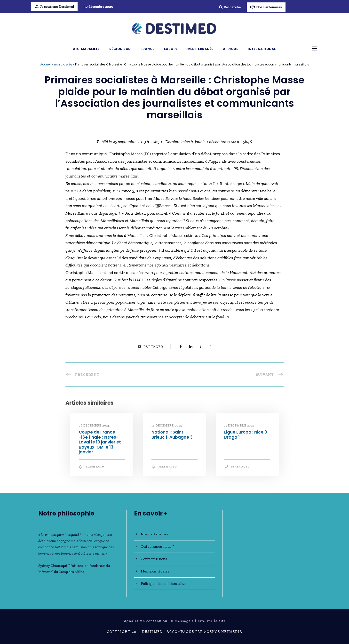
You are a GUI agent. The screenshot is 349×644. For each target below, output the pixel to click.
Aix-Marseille (86, 49)
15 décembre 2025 (167, 426)
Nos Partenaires (266, 7)
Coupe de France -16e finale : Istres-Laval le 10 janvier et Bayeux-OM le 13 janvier (100, 442)
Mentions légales (155, 571)
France (147, 49)
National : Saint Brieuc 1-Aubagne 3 (172, 435)
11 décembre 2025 (239, 426)
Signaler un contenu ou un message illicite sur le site (174, 621)
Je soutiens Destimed (54, 7)
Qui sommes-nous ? (157, 546)
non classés (63, 64)
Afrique (231, 49)
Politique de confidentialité (163, 584)
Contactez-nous (154, 559)
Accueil (46, 64)
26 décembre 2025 (94, 426)
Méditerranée (200, 49)
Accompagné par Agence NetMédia (205, 632)
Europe (171, 49)
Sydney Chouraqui (53, 566)
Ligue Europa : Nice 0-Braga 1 (247, 435)
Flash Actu (95, 467)
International (262, 49)
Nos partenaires (154, 534)
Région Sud (120, 49)
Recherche (230, 7)
